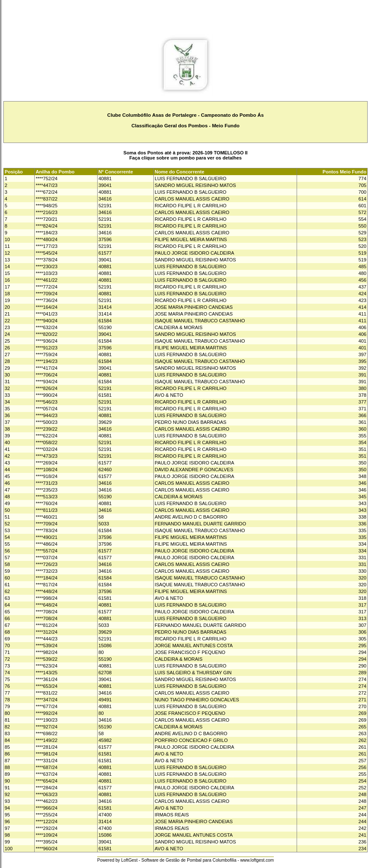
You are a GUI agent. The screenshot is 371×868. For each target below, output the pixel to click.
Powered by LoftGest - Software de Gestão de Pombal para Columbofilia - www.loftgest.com (185, 860)
